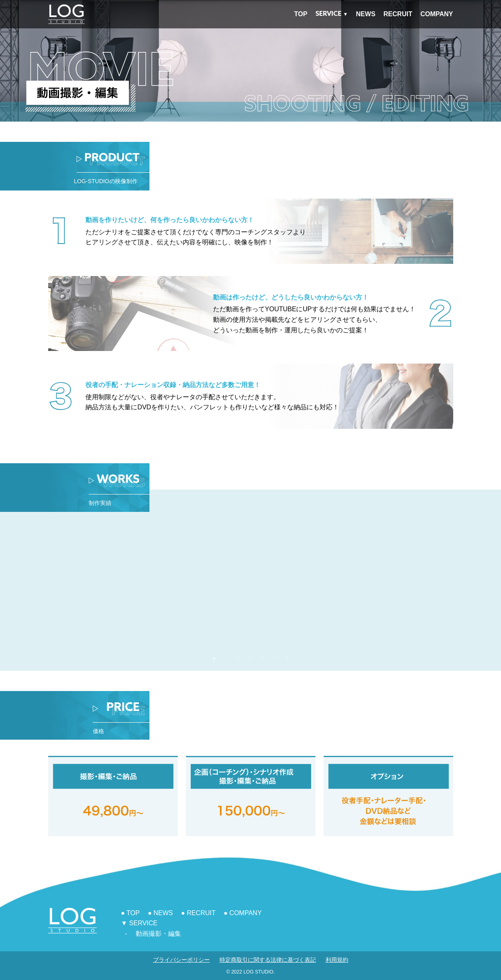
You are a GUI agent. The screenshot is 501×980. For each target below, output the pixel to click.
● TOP (130, 913)
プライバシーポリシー (181, 960)
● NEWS (160, 913)
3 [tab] (239, 659)
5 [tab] (263, 659)
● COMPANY (243, 913)
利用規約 (337, 960)
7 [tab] (287, 659)
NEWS (366, 14)
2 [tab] (226, 659)
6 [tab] (275, 659)
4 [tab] (251, 659)
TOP (301, 14)
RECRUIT (398, 14)
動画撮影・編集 (158, 934)
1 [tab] (214, 659)
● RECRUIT (198, 913)
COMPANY (437, 14)
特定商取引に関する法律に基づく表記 (268, 960)
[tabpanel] (356, 587)
